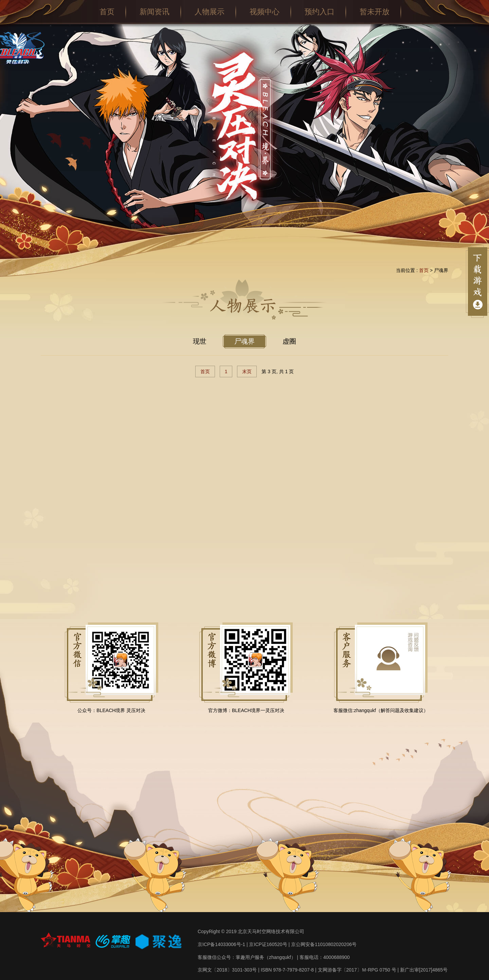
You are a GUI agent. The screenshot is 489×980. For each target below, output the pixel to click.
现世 (200, 341)
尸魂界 (244, 341)
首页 (107, 12)
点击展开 (477, 282)
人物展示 (210, 12)
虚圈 (289, 341)
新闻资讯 (155, 12)
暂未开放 (375, 12)
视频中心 (265, 12)
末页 (247, 371)
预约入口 (320, 12)
